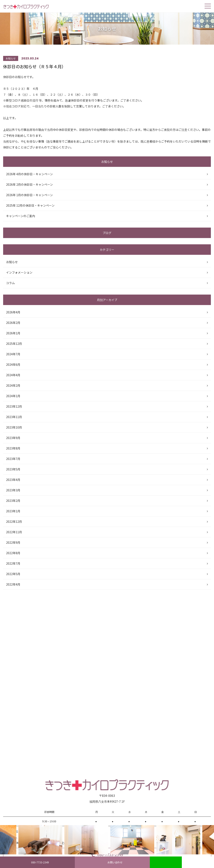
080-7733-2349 (37, 862)
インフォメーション (19, 272)
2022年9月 (13, 542)
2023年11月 (14, 417)
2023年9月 (13, 438)
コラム (10, 283)
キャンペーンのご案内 (21, 216)
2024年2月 (13, 385)
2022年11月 (14, 532)
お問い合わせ (112, 862)
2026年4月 (13, 312)
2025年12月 (14, 344)
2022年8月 (13, 553)
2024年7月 (13, 354)
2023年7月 (13, 459)
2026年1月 (13, 333)
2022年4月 (13, 584)
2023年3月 (13, 490)
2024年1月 (13, 396)
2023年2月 (13, 501)
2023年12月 (14, 406)
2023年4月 (13, 480)
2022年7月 (13, 563)
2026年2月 (13, 323)
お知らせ (12, 262)
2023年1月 (13, 511)
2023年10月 (14, 427)
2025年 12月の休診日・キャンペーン (30, 205)
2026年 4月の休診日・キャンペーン (29, 174)
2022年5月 (13, 574)
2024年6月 (13, 364)
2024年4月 (13, 375)
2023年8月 (13, 448)
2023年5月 (13, 469)
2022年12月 (14, 522)
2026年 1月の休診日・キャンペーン (29, 195)
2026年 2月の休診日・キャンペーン (29, 184)
